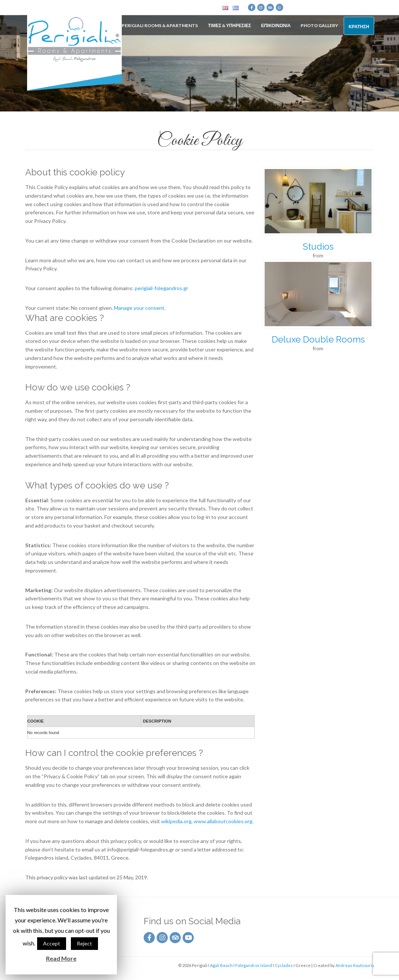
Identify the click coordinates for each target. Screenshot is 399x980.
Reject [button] (84, 943)
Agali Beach (221, 965)
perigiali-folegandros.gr (161, 288)
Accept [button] (52, 943)
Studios (318, 246)
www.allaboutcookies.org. (224, 821)
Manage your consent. (140, 308)
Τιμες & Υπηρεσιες (229, 25)
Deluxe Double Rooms (318, 339)
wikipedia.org (176, 821)
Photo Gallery (319, 25)
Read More (61, 958)
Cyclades (284, 965)
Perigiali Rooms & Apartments (160, 25)
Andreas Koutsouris (355, 965)
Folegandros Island (254, 965)
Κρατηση (359, 27)
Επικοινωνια (276, 25)
